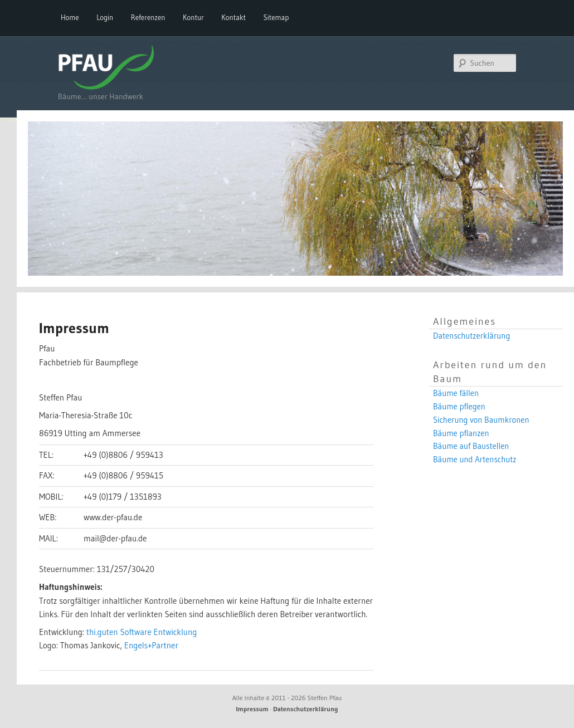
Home (70, 17)
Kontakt (234, 17)
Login (105, 17)
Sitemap (276, 17)
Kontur (193, 17)
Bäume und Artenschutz (475, 460)
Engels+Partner (151, 645)
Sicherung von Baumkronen (481, 420)
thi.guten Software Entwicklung (142, 632)
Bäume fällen (456, 393)
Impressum (252, 709)
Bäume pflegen (459, 407)
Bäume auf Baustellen (471, 446)
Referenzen (148, 17)
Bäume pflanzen (461, 433)
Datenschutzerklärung (471, 336)
